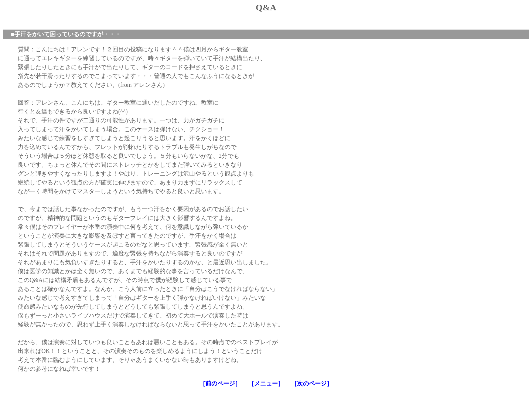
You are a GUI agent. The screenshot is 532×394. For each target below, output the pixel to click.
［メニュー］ (266, 383)
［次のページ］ (312, 383)
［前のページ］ (220, 383)
